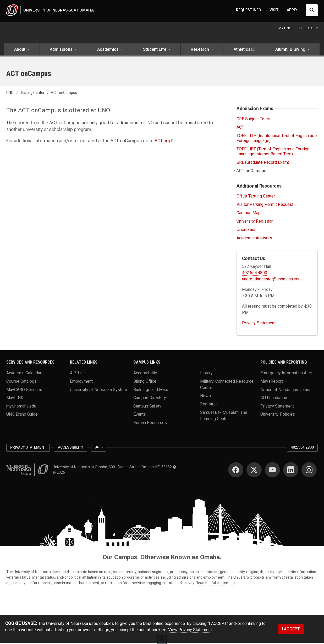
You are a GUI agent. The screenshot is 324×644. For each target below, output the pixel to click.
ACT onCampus (251, 171)
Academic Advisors (254, 239)
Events (140, 415)
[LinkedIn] (291, 471)
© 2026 (60, 473)
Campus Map (249, 214)
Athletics (242, 50)
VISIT (274, 10)
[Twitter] (254, 471)
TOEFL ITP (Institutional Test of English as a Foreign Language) (277, 139)
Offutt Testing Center (256, 197)
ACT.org (162, 142)
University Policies (278, 415)
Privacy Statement (259, 324)
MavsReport (272, 382)
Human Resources (150, 423)
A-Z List (77, 374)
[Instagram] (309, 471)
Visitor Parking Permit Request (265, 205)
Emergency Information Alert (286, 374)
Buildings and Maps (151, 390)
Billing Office (145, 382)
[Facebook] (236, 471)
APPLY (292, 10)
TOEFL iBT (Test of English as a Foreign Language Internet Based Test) (273, 152)
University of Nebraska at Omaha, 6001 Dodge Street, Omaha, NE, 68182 (114, 468)
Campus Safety (147, 407)
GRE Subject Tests (253, 120)
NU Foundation (274, 399)
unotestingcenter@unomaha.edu (271, 280)
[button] (22, 51)
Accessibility (145, 374)
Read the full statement (215, 584)
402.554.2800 (302, 448)
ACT (240, 128)
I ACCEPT (291, 630)
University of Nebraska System (98, 390)
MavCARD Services (24, 390)
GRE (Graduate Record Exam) (263, 163)
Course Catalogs (21, 382)
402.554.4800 (255, 273)
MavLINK (15, 399)
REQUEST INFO (249, 10)
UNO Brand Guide (22, 415)
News (205, 396)
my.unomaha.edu (21, 407)
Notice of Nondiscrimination (286, 390)
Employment (81, 382)
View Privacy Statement (190, 631)
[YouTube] (272, 471)
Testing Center (32, 94)
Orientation (246, 230)
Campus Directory (150, 399)
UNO (10, 94)
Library (206, 374)
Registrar (208, 405)
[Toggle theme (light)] (98, 449)
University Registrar (255, 222)
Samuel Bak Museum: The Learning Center (224, 416)
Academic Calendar (24, 374)
